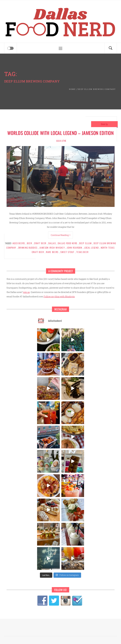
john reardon (75, 248)
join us (26, 292)
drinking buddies (28, 248)
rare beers (52, 252)
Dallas (52, 243)
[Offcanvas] (10, 48)
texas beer (82, 252)
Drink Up (104, 124)
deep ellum (85, 243)
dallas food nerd (67, 243)
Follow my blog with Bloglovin (59, 296)
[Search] (111, 48)
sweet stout (67, 252)
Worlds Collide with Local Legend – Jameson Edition (61, 133)
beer (30, 243)
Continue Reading (60, 235)
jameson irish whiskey (52, 248)
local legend (91, 248)
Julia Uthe (61, 141)
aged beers (19, 243)
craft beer (40, 243)
